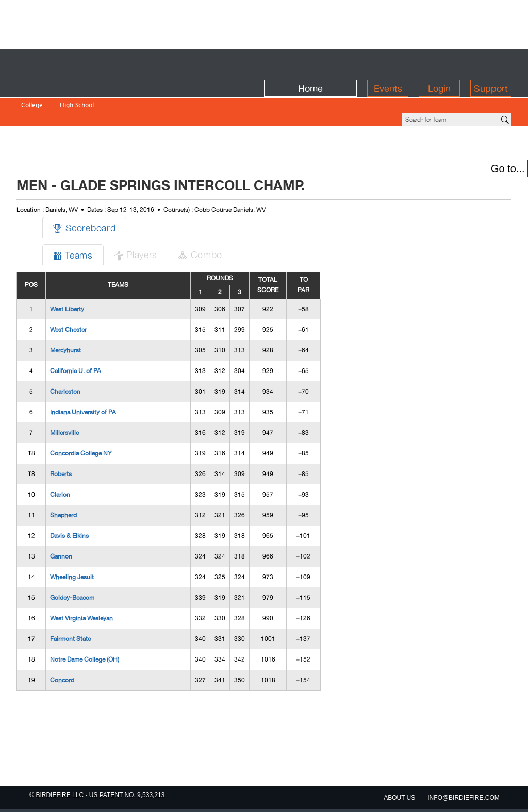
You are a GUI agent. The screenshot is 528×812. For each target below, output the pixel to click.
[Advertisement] (264, 23)
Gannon (61, 504)
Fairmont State (70, 586)
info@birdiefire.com (464, 798)
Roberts (61, 421)
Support (491, 63)
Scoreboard (84, 175)
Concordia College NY (81, 401)
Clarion (60, 442)
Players (136, 202)
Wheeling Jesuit (72, 525)
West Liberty (67, 257)
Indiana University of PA (83, 360)
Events (388, 63)
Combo (200, 202)
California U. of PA (76, 318)
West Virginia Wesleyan (81, 566)
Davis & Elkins (69, 483)
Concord (62, 628)
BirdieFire (92, 63)
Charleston (65, 339)
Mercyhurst (65, 298)
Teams (73, 202)
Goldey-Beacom (72, 545)
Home (310, 63)
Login (439, 63)
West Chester (68, 277)
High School (77, 84)
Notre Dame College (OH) (85, 607)
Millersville (64, 380)
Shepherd (63, 463)
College (32, 84)
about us (399, 798)
